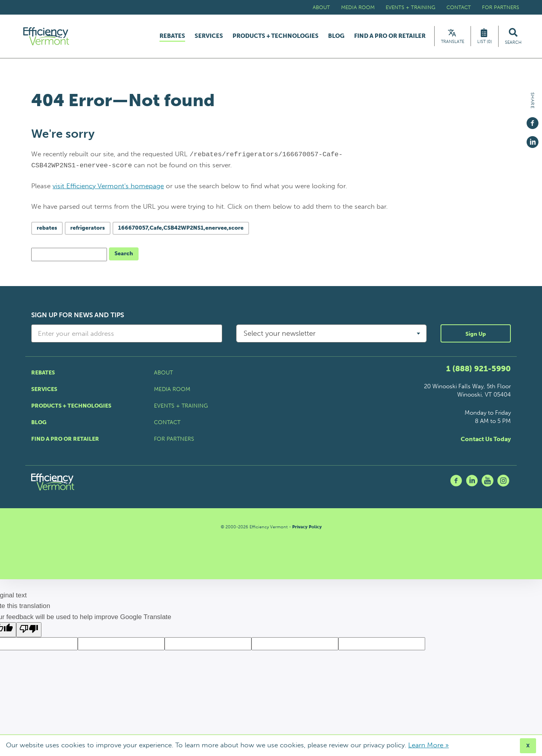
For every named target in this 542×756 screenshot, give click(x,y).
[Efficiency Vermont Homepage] (49, 37)
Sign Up (476, 336)
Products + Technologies (276, 37)
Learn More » (429, 745)
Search (124, 256)
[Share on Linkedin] (533, 138)
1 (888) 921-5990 (478, 371)
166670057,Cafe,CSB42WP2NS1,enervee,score (181, 230)
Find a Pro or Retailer (390, 37)
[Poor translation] (29, 632)
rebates (47, 230)
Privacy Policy (307, 529)
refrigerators (88, 230)
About (321, 7)
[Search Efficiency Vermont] (513, 37)
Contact (459, 7)
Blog (336, 37)
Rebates (172, 37)
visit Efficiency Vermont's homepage (108, 188)
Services (209, 37)
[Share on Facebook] (533, 120)
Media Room (358, 7)
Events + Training (411, 7)
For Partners (501, 7)
